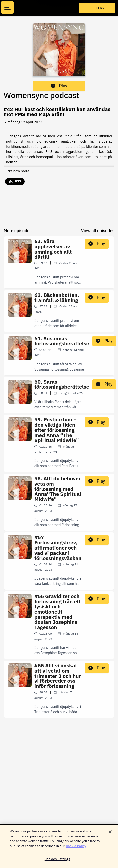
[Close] (110, 835)
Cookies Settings (57, 862)
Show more (19, 171)
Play (59, 86)
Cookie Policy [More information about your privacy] (76, 849)
